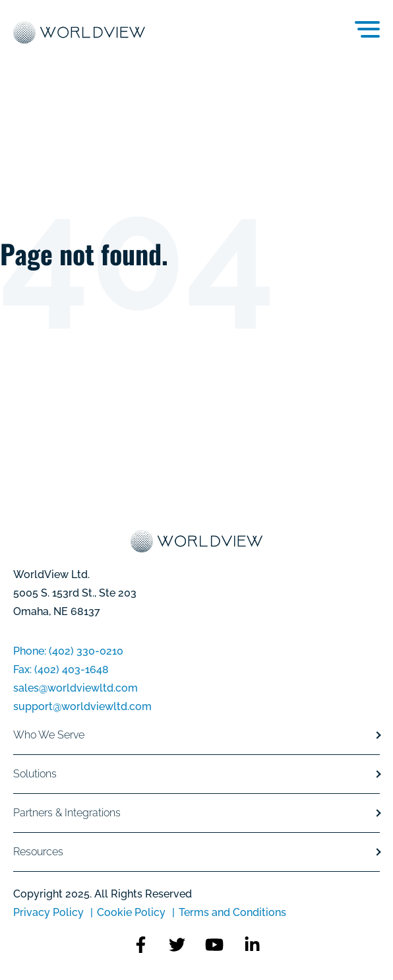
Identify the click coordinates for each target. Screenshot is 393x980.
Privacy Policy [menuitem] (50, 912)
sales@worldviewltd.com (76, 688)
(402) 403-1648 (72, 670)
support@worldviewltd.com (82, 706)
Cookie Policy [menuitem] (131, 912)
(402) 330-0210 (86, 651)
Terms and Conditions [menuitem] (232, 912)
